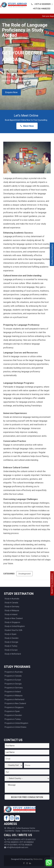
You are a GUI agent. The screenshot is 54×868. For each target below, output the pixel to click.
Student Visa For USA (13, 630)
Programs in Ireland (13, 692)
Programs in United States (15, 727)
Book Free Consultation (52, 583)
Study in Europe (11, 650)
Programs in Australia (14, 672)
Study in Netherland (13, 654)
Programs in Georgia (13, 684)
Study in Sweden (12, 638)
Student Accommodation (52, 254)
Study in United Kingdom (15, 626)
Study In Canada (11, 603)
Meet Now (27, 126)
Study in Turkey (11, 646)
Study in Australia (12, 599)
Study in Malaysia (12, 610)
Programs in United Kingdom (16, 723)
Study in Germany (12, 607)
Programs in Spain (12, 711)
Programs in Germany (14, 688)
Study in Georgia (11, 642)
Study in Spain (10, 634)
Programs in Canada (13, 676)
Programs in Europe (13, 680)
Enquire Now (11, 92)
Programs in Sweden (13, 715)
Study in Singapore (12, 622)
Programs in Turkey (13, 719)
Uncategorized (24, 574)
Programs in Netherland (14, 699)
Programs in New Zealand (15, 703)
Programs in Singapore (14, 707)
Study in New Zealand (14, 618)
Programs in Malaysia (13, 696)
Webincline (38, 859)
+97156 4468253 (42, 9)
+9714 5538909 (42, 4)
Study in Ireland (11, 614)
